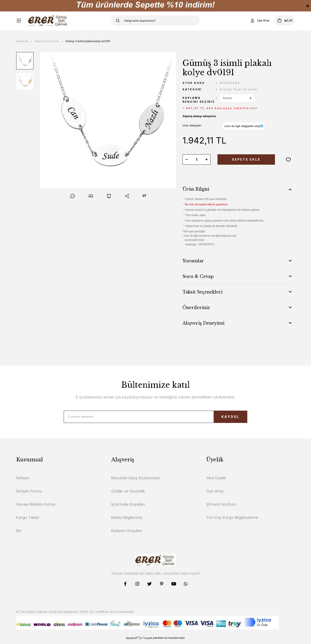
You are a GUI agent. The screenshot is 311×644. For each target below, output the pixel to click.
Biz (19, 533)
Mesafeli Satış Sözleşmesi (135, 481)
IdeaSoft (132, 641)
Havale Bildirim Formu (36, 507)
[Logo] (48, 21)
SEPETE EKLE (246, 159)
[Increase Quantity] (206, 159)
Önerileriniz (196, 308)
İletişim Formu (29, 494)
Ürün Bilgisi (196, 189)
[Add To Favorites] (288, 159)
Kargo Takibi (28, 520)
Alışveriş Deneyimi (203, 323)
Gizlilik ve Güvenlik (128, 494)
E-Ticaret (146, 641)
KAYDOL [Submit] (224, 418)
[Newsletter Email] (155, 418)
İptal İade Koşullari (128, 507)
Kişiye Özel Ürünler (239, 89)
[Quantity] (197, 159)
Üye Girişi (215, 494)
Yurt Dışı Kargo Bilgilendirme (232, 520)
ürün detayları (192, 125)
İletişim (23, 481)
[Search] (155, 21)
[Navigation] (19, 21)
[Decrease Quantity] (187, 159)
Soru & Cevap (198, 276)
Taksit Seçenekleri (202, 292)
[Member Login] (251, 21)
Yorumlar (193, 261)
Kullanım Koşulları (127, 533)
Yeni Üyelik (216, 481)
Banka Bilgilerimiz (127, 520)
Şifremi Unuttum (221, 507)
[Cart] (281, 21)
